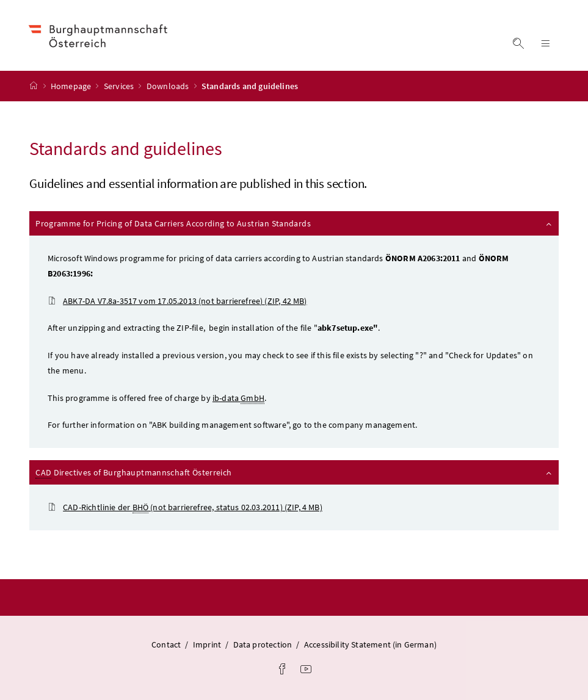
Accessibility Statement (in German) (370, 644)
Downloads (169, 86)
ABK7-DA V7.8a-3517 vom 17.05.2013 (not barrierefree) (177, 301)
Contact (166, 644)
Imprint (207, 644)
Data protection (263, 644)
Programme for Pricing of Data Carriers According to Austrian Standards (295, 223)
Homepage (72, 86)
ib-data (238, 398)
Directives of (295, 473)
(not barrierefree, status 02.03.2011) (185, 507)
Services (120, 86)
